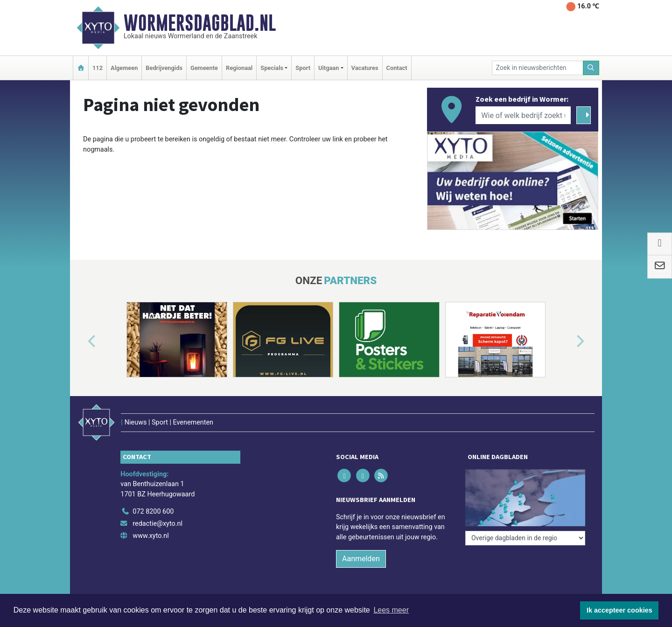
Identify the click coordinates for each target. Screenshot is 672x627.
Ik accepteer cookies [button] (619, 610)
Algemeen (124, 68)
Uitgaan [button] (329, 68)
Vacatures (365, 68)
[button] (81, 341)
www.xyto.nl (150, 536)
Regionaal (239, 68)
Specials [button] (272, 68)
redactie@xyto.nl (157, 524)
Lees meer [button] (391, 610)
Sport (303, 68)
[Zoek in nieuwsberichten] (538, 68)
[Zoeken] (591, 68)
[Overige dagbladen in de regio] (525, 538)
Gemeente (204, 68)
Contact (397, 68)
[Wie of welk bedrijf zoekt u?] (523, 115)
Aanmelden (361, 559)
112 (98, 68)
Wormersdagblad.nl (200, 23)
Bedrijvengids (164, 68)
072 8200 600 (153, 512)
